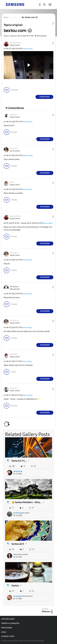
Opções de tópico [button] (49, 23)
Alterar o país (8, 636)
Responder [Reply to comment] (45, 139)
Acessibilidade (8, 619)
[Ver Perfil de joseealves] (14, 115)
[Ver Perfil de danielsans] (14, 388)
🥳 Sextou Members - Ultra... (27, 502)
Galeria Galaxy (27, 49)
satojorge (17, 471)
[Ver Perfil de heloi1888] (13, 354)
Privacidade (7, 628)
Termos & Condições (10, 623)
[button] (49, 43)
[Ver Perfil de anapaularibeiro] (16, 43)
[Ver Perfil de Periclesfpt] (14, 148)
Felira (15, 554)
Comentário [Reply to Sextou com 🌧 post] (44, 97)
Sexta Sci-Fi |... (19, 461)
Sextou (15, 586)
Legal (4, 632)
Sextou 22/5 (18, 544)
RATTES (16, 513)
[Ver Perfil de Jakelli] (12, 182)
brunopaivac (18, 596)
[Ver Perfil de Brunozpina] (14, 253)
